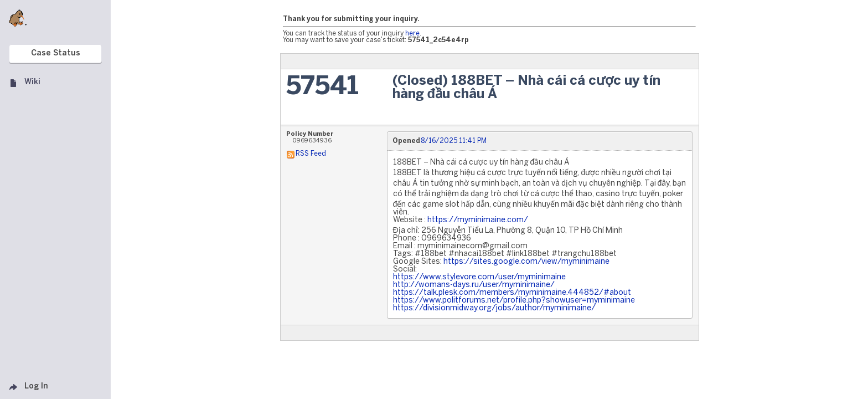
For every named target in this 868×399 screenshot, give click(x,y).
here (412, 34)
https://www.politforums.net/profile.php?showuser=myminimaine (514, 301)
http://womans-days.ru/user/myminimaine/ (474, 285)
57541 (322, 87)
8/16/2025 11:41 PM (454, 141)
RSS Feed (311, 154)
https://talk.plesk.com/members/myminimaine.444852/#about (512, 293)
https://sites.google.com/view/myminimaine (526, 262)
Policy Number (310, 134)
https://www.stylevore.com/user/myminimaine (479, 277)
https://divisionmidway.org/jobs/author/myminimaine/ (494, 308)
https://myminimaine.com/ (478, 220)
